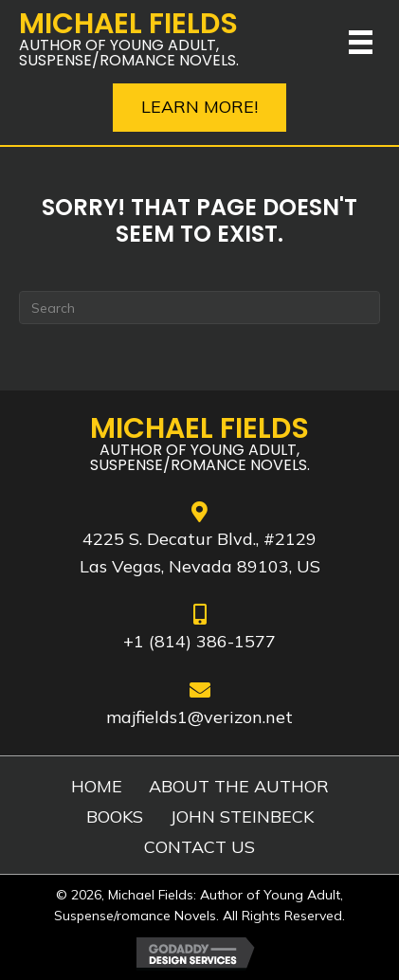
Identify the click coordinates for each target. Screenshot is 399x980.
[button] (199, 108)
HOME (97, 787)
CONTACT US (199, 847)
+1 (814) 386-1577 (199, 641)
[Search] (199, 308)
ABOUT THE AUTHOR (239, 787)
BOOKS (115, 817)
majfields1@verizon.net (199, 717)
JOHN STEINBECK (242, 817)
